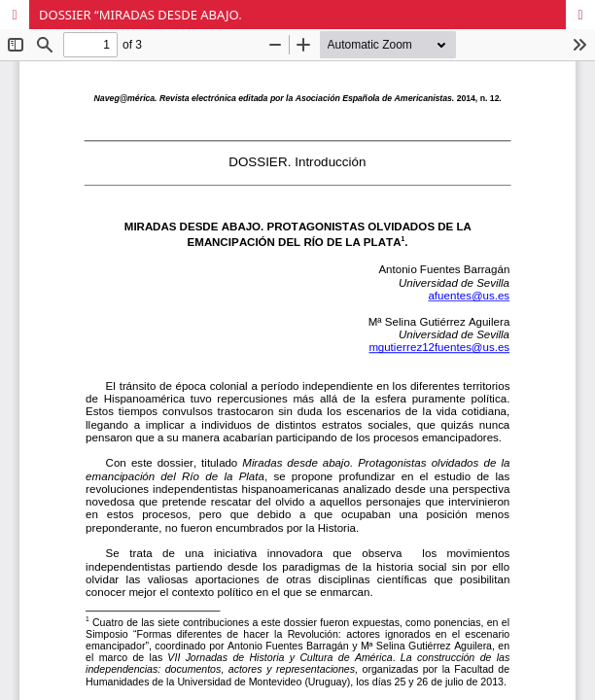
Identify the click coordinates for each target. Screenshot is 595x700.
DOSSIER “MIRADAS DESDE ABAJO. (140, 15)
